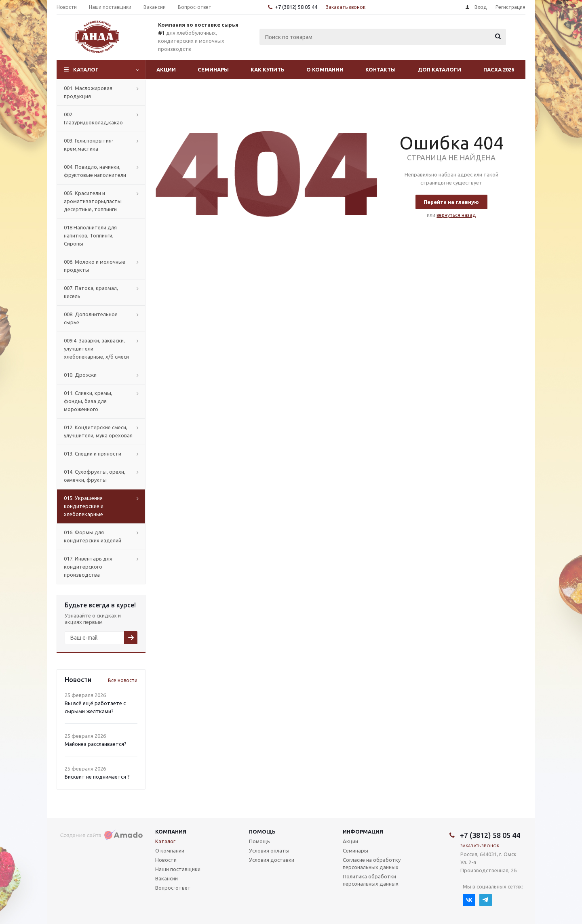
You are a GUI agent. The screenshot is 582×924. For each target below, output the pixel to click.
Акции (166, 69)
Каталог (86, 69)
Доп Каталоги (439, 69)
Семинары (213, 69)
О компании (325, 69)
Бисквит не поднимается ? (97, 777)
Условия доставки (272, 860)
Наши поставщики (178, 869)
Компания (171, 832)
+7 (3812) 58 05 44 (296, 7)
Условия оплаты (269, 850)
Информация (363, 832)
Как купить (268, 69)
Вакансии (167, 878)
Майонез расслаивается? (96, 744)
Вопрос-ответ (173, 888)
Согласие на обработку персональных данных (372, 863)
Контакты (381, 69)
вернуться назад (456, 215)
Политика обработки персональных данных (371, 880)
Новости (166, 860)
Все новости (123, 680)
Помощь (262, 832)
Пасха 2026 (499, 69)
